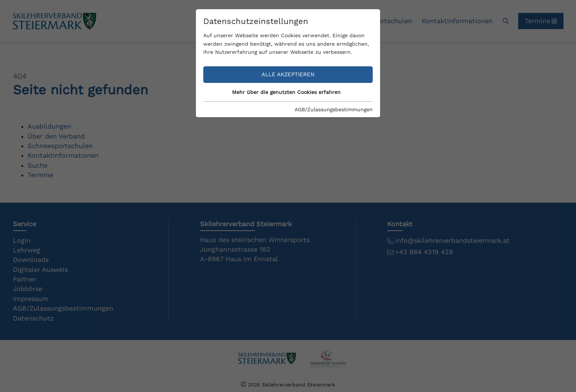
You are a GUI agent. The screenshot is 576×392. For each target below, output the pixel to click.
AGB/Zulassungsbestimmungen (334, 109)
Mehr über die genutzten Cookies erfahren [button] (286, 92)
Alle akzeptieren (288, 74)
